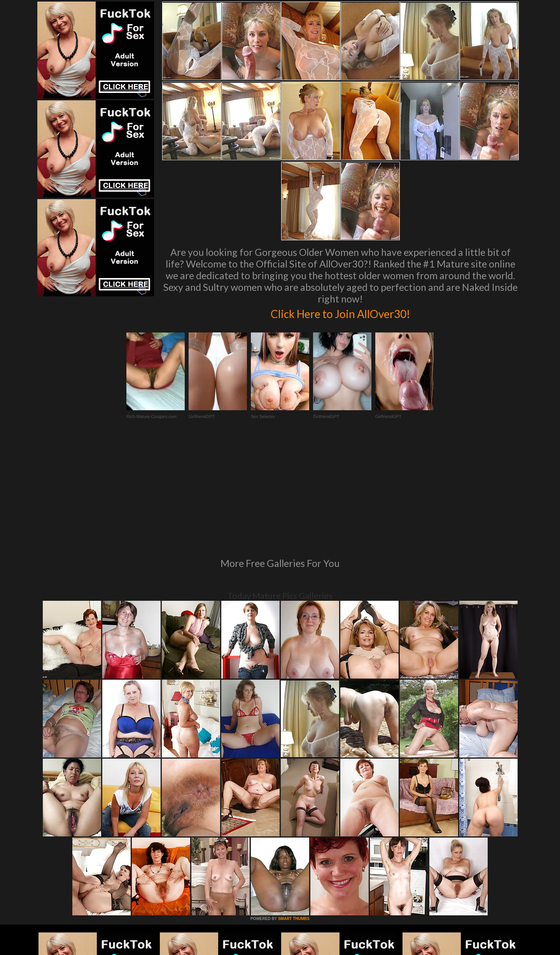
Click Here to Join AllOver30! (340, 313)
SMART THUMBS (294, 812)
